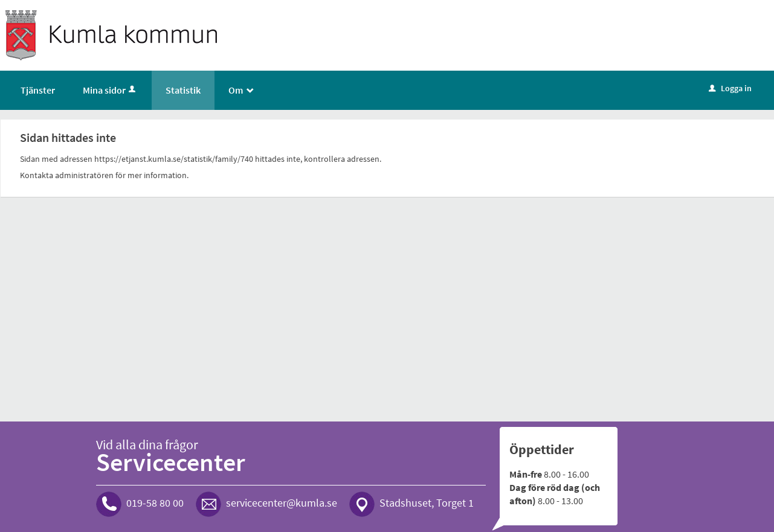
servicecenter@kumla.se (282, 503)
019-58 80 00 (155, 503)
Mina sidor (110, 90)
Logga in (730, 88)
